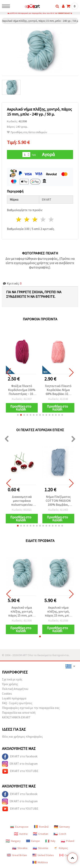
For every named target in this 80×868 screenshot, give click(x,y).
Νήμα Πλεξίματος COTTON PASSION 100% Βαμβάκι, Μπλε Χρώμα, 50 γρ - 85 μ (58, 501)
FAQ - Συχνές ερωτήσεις (17, 703)
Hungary (13, 841)
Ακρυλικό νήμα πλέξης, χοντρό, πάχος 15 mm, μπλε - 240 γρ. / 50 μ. (22, 612)
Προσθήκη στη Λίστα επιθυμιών (27, 132)
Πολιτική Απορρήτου (15, 689)
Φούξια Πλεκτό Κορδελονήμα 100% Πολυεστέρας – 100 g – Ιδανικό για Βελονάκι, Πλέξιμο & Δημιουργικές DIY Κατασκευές (22, 390)
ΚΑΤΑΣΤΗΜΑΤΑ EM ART (16, 718)
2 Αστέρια (27, 220)
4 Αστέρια (43, 220)
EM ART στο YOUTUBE (20, 771)
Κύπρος (61, 848)
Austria (21, 834)
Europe (33, 841)
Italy (50, 841)
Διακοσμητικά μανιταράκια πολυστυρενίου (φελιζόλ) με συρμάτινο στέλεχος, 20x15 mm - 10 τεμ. (22, 501)
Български (19, 827)
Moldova (40, 862)
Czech (60, 834)
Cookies (7, 694)
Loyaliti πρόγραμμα (14, 699)
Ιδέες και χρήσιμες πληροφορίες (22, 737)
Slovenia (40, 848)
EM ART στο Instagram (20, 764)
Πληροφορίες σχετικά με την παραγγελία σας (31, 708)
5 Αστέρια (51, 220)
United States (43, 855)
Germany (62, 827)
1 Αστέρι (19, 220)
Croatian (41, 834)
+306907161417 (64, 13)
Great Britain (17, 855)
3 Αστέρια (35, 220)
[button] (18, 415)
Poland (68, 841)
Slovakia (20, 848)
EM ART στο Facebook (20, 757)
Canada (66, 855)
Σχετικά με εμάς (12, 680)
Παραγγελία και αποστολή (19, 713)
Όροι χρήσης (10, 684)
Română (41, 827)
